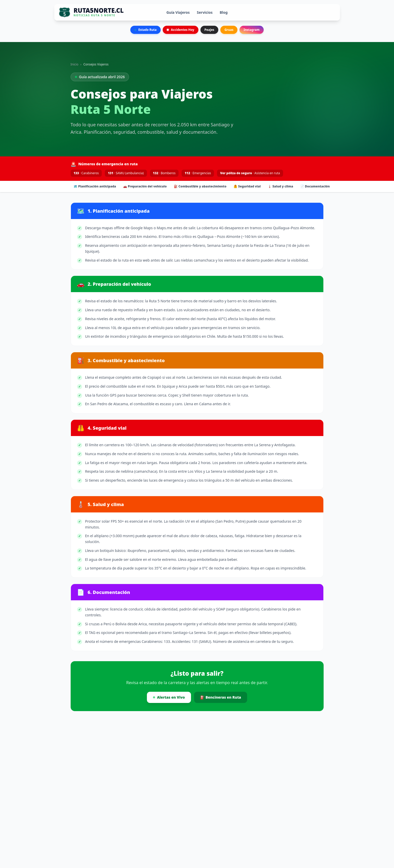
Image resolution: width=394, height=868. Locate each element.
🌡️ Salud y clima (280, 186)
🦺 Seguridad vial (247, 186)
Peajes (209, 30)
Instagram (252, 30)
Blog (224, 12)
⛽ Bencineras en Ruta (221, 697)
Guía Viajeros (178, 12)
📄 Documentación (315, 186)
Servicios (205, 12)
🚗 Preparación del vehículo (145, 186)
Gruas (229, 30)
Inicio (75, 64)
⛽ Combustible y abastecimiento (200, 186)
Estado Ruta (145, 30)
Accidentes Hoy (181, 30)
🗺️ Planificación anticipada (95, 186)
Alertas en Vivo (169, 697)
